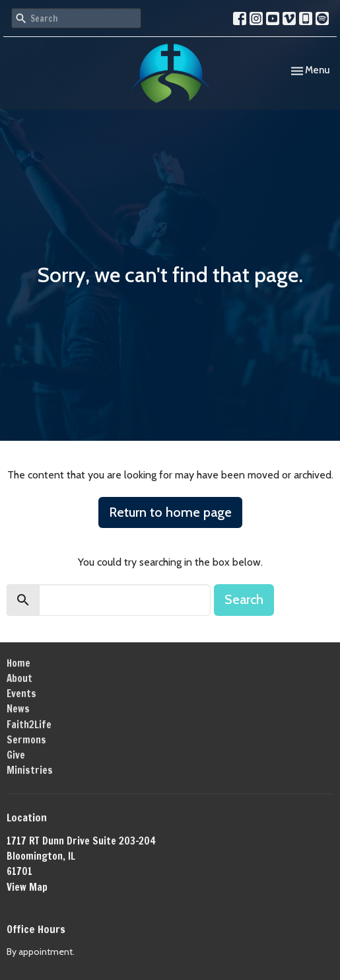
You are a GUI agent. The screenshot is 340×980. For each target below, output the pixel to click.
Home (18, 663)
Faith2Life (29, 725)
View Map (27, 887)
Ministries (30, 770)
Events (21, 694)
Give (16, 755)
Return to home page (170, 512)
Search (244, 599)
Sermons (26, 740)
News (18, 709)
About (19, 678)
